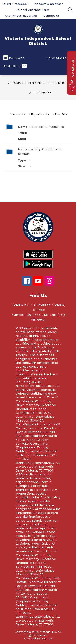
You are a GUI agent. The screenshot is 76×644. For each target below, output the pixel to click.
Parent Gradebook (15, 4)
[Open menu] (14, 58)
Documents (43, 92)
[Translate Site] (59, 58)
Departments (40, 114)
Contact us (72, 68)
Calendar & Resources (47, 127)
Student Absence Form (32, 10)
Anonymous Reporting (21, 16)
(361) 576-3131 (37, 315)
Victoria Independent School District (38, 83)
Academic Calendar (49, 4)
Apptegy (47, 638)
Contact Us (51, 16)
